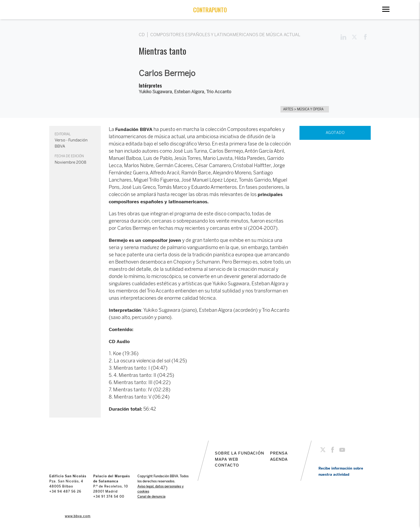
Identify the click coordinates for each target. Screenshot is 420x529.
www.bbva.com (78, 516)
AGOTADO (335, 133)
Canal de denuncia (151, 497)
